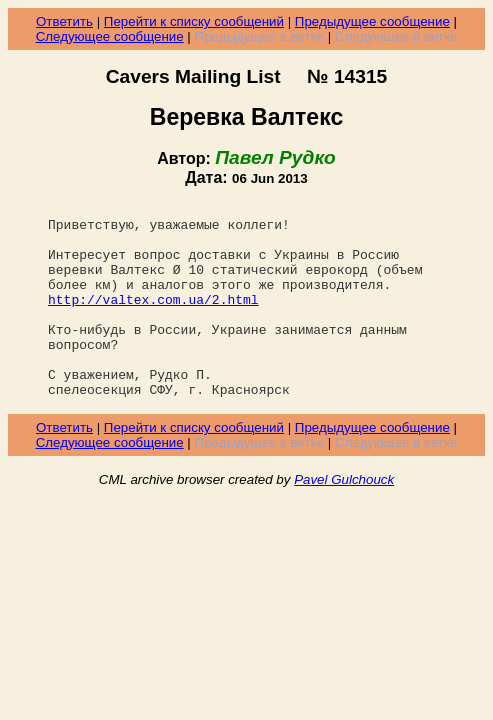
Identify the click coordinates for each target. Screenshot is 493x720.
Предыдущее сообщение (372, 21)
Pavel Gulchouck (344, 518)
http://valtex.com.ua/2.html (153, 320)
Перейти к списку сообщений (194, 21)
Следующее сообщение (110, 36)
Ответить (64, 21)
